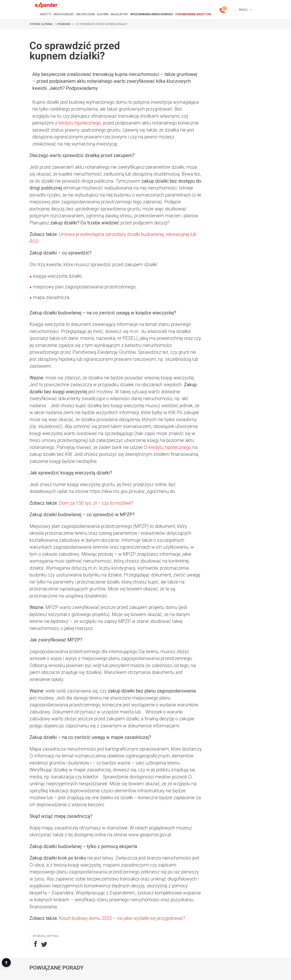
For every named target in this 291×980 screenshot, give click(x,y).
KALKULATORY (119, 14)
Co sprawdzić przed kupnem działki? (101, 24)
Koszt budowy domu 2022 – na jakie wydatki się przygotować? (122, 918)
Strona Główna (41, 24)
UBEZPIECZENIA (85, 14)
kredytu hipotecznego (80, 123)
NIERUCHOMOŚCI (64, 14)
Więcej (243, 10)
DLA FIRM (103, 14)
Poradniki (64, 24)
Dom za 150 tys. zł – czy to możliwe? (96, 503)
